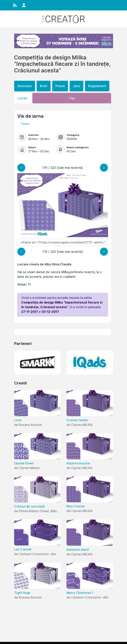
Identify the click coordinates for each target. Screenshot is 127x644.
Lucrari (22, 98)
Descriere (25, 86)
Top (72, 98)
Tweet (25, 124)
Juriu (76, 86)
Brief (44, 86)
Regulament (97, 86)
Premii (60, 86)
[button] (15, 5)
